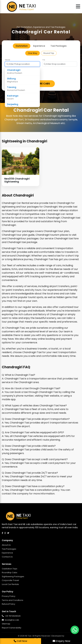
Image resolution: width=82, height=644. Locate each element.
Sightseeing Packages (13, 576)
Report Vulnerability (12, 628)
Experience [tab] (39, 46)
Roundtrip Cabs (10, 573)
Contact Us (7, 557)
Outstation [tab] (22, 46)
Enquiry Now (61, 641)
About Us (6, 545)
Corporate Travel (10, 580)
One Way (33, 53)
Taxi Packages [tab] (59, 46)
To (44, 60)
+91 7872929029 (11, 616)
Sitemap (6, 624)
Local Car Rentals (10, 584)
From (7, 60)
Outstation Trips (10, 569)
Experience (7, 553)
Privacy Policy (9, 596)
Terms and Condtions (13, 600)
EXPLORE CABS (41, 84)
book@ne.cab (10, 620)
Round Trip (49, 53)
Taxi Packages (9, 549)
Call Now (20, 641)
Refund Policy (8, 604)
